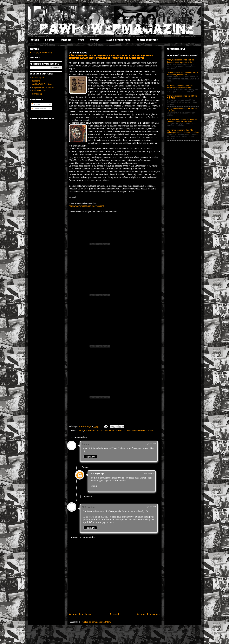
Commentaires (39, 109)
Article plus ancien (148, 614)
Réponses (86, 467)
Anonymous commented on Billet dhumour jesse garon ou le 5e (181, 61)
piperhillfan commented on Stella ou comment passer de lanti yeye (182, 120)
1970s (80, 431)
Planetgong (37, 94)
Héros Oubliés (115, 431)
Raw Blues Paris (39, 91)
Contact (95, 40)
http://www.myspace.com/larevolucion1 (87, 206)
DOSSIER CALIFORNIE (147, 40)
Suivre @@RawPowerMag (41, 53)
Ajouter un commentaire (83, 537)
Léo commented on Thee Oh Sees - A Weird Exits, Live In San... (182, 74)
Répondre (90, 457)
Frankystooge (98, 474)
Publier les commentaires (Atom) (96, 622)
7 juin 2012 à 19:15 (151, 507)
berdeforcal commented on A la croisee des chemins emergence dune (183, 131)
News (81, 40)
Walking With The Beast (42, 84)
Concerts (66, 40)
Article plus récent (80, 614)
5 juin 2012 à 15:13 (151, 444)
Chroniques (90, 431)
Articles (36, 104)
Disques (50, 40)
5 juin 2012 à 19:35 (149, 473)
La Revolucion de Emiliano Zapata (139, 431)
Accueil (35, 40)
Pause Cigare (38, 78)
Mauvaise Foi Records (118, 40)
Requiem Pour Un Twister (43, 87)
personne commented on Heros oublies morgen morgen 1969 (180, 86)
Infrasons (36, 81)
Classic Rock (102, 431)
